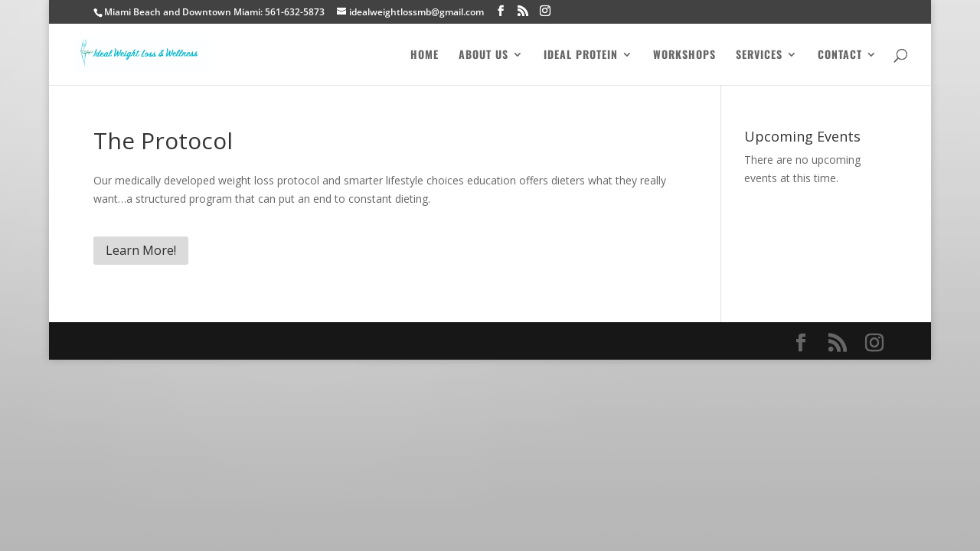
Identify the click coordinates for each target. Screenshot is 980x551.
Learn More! (141, 250)
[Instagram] (545, 11)
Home (425, 55)
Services (759, 55)
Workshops (684, 55)
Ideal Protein (581, 55)
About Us (483, 55)
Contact (840, 55)
